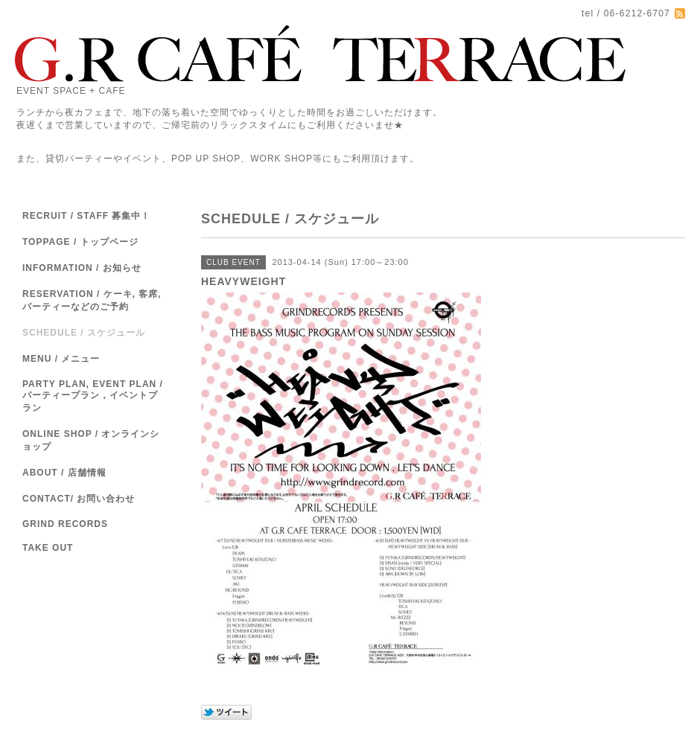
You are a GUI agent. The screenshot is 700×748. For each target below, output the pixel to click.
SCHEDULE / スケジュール (84, 333)
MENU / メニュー (61, 359)
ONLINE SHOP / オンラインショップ (91, 440)
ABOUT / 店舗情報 (64, 473)
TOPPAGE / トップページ (80, 242)
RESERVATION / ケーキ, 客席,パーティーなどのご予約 (92, 300)
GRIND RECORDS (65, 524)
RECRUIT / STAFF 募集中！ (86, 216)
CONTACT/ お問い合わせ (79, 499)
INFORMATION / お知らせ (82, 268)
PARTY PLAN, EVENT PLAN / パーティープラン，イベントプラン (93, 396)
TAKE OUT (48, 548)
